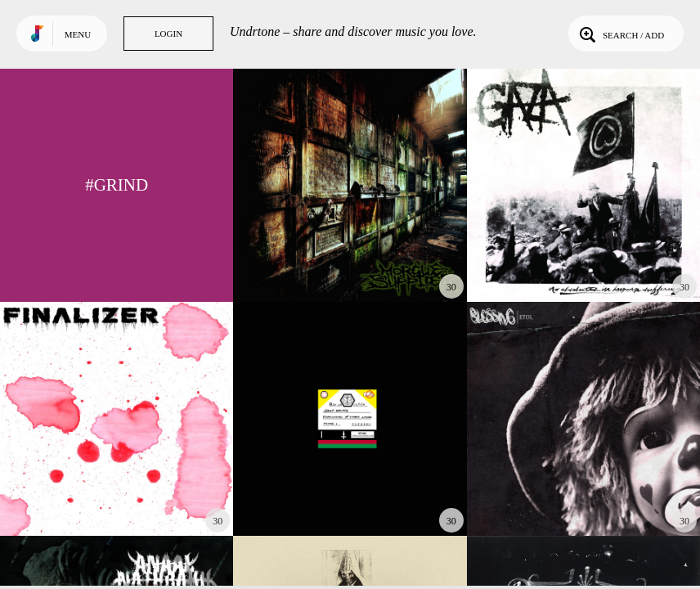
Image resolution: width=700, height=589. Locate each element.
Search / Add (620, 34)
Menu (78, 34)
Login (168, 34)
